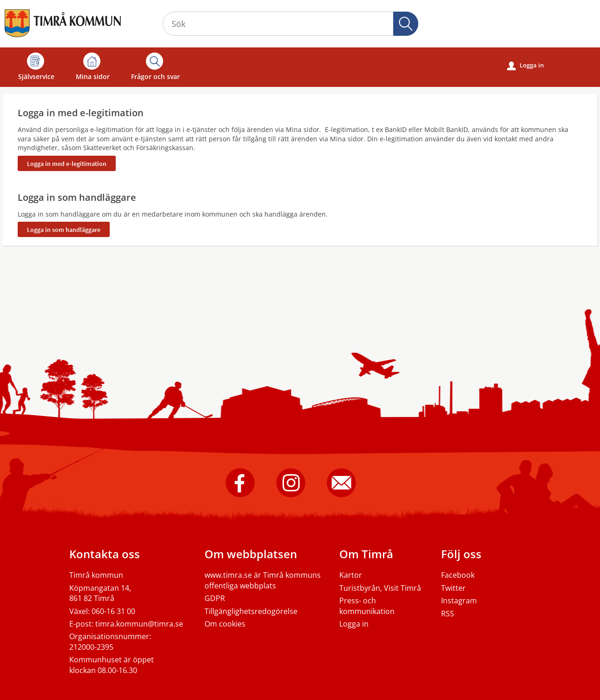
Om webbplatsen (251, 554)
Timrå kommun (96, 575)
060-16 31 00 (113, 611)
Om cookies (225, 624)
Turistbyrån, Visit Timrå (380, 588)
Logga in (525, 66)
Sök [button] (406, 24)
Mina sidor (93, 67)
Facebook (458, 575)
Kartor (351, 575)
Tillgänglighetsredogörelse (251, 611)
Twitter (453, 588)
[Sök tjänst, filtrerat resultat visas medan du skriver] (290, 24)
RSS (448, 614)
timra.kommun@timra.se (139, 624)
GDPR (215, 598)
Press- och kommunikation (367, 606)
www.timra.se (228, 575)
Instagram (459, 601)
